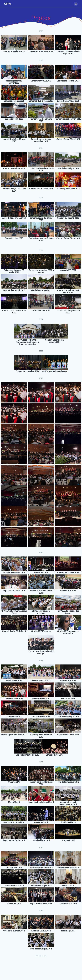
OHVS (8, 4)
